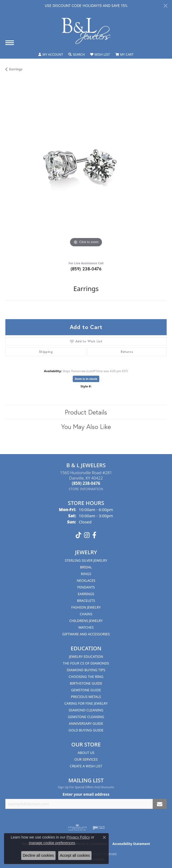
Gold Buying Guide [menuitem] (86, 730)
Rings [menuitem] (86, 574)
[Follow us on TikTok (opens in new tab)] (78, 535)
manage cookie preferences (52, 843)
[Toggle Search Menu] (77, 55)
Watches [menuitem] (86, 627)
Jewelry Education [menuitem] (86, 656)
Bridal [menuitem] (86, 567)
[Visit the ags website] (77, 828)
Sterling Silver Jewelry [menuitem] (86, 560)
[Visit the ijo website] (99, 828)
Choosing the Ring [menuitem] (86, 677)
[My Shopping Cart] (125, 55)
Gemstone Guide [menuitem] (86, 690)
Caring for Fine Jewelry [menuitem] (86, 703)
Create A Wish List (86, 766)
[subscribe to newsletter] (160, 804)
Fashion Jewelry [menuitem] (86, 607)
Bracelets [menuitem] (86, 601)
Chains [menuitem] (86, 614)
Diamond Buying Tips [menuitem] (86, 670)
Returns (127, 352)
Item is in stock (86, 379)
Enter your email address (86, 794)
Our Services (86, 759)
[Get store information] (86, 489)
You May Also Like (86, 427)
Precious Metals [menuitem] (86, 697)
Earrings (16, 69)
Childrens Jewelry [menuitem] (86, 621)
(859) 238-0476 (86, 269)
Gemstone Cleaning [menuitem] (86, 717)
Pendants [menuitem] (86, 587)
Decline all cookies (38, 855)
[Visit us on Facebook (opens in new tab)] (94, 535)
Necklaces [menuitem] (86, 580)
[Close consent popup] (104, 837)
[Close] (165, 6)
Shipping (46, 352)
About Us (86, 753)
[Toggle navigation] (10, 43)
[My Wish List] (100, 55)
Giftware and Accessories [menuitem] (86, 634)
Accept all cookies (75, 855)
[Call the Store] (86, 483)
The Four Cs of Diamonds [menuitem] (86, 663)
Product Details (86, 412)
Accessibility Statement (131, 844)
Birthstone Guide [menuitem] (86, 683)
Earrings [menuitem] (86, 594)
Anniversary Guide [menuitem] (86, 723)
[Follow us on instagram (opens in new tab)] (87, 535)
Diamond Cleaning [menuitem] (86, 710)
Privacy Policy (78, 837)
